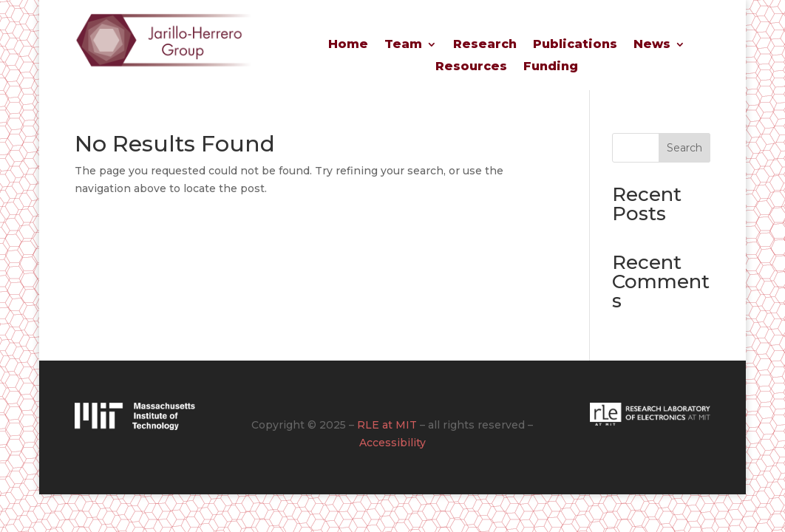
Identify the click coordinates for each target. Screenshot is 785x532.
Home (348, 45)
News (652, 45)
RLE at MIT (387, 425)
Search (684, 148)
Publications (575, 45)
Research (485, 45)
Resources (471, 67)
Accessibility (392, 443)
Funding (551, 67)
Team (403, 45)
